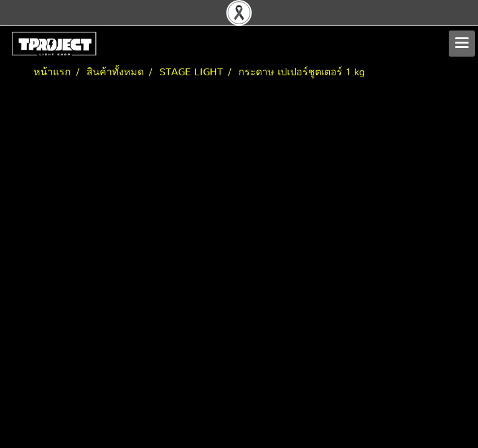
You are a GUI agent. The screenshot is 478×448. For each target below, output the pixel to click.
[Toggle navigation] (462, 44)
